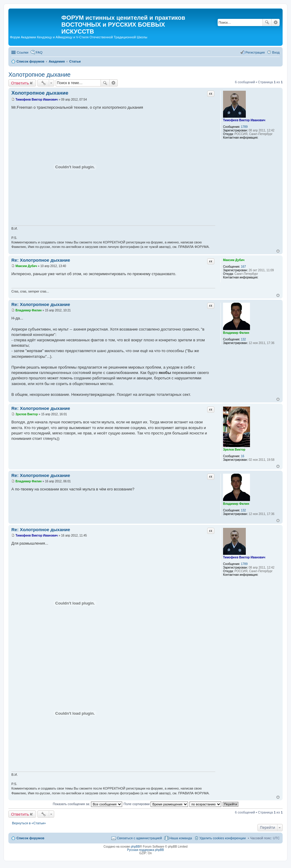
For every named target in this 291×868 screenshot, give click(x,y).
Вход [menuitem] (276, 52)
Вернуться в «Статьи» (29, 823)
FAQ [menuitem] (39, 52)
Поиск (267, 22)
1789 (244, 127)
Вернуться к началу (278, 251)
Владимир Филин (236, 333)
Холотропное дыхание (40, 75)
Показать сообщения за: (87, 804)
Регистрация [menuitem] (255, 52)
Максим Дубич (234, 260)
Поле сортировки (156, 804)
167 (244, 267)
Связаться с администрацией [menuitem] (139, 838)
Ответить (20, 83)
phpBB (135, 847)
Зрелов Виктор (234, 450)
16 (243, 456)
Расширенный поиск (276, 22)
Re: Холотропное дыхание (41, 260)
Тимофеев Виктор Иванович (244, 120)
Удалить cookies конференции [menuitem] (223, 838)
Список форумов (30, 838)
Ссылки (23, 52)
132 (244, 339)
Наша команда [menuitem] (181, 838)
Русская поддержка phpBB (145, 850)
